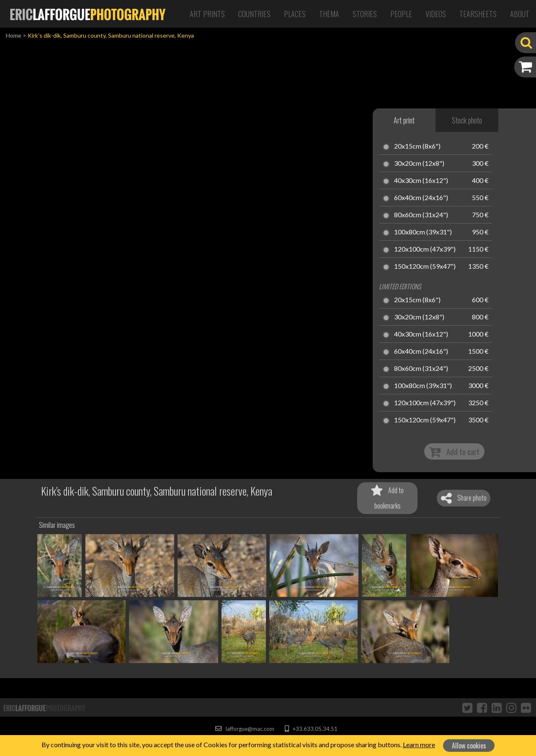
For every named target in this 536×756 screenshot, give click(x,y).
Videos (436, 14)
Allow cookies (469, 746)
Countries (254, 14)
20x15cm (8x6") (417, 147)
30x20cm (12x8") (419, 164)
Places (295, 14)
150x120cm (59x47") (425, 267)
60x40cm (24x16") (421, 198)
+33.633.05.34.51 (311, 729)
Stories (365, 14)
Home (14, 35)
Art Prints (207, 14)
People (401, 14)
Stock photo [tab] (467, 120)
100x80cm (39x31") (423, 232)
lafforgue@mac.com (245, 729)
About (520, 14)
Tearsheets (478, 14)
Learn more (419, 744)
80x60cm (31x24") (421, 215)
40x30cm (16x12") (421, 181)
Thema (329, 14)
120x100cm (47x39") (425, 249)
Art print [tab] (404, 120)
